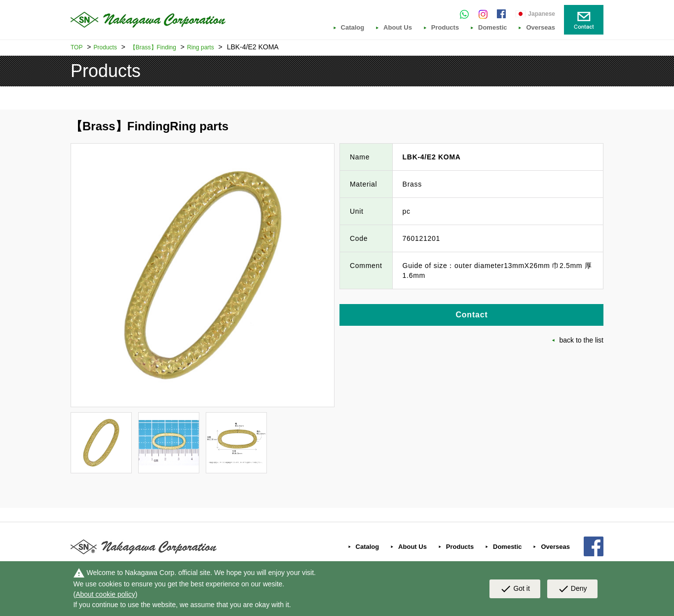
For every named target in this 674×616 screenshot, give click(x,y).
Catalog (353, 28)
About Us (398, 28)
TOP (76, 47)
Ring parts (201, 47)
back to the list (582, 340)
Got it (515, 589)
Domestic (493, 28)
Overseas (541, 28)
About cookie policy (105, 594)
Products (445, 28)
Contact (471, 315)
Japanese (542, 14)
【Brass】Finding (153, 47)
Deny (572, 589)
